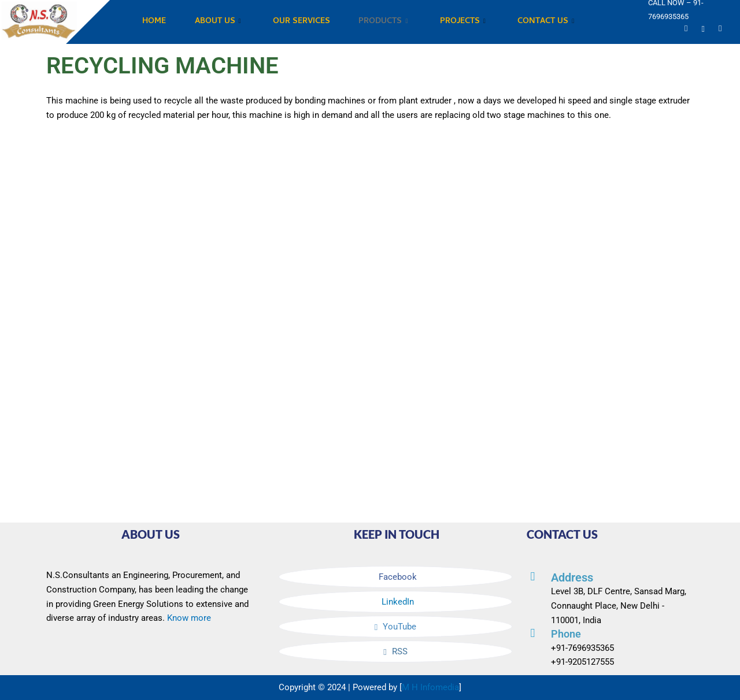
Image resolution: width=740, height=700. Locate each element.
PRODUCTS (384, 22)
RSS (395, 651)
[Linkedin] (703, 29)
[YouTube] (686, 29)
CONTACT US (547, 22)
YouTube (395, 627)
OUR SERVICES (301, 22)
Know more (189, 618)
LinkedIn (397, 602)
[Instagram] (720, 29)
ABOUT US (217, 22)
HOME (153, 22)
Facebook (397, 577)
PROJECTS (463, 22)
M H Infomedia (430, 687)
